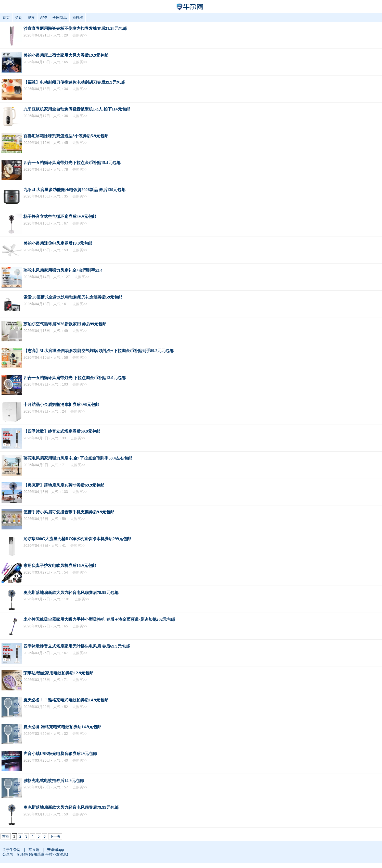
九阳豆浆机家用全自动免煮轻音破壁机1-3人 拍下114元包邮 (77, 109)
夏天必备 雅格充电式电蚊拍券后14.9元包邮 (62, 727)
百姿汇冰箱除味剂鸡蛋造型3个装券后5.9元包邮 (66, 136)
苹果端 (34, 850)
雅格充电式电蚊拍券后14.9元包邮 (54, 781)
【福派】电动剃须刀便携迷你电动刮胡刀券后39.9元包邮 (74, 82)
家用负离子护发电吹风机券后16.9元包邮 (60, 566)
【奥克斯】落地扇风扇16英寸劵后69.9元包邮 (64, 485)
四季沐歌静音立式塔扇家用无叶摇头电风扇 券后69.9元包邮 (77, 646)
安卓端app (55, 850)
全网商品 (60, 18)
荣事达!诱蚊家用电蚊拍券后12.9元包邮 (58, 673)
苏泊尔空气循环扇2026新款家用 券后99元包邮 (65, 324)
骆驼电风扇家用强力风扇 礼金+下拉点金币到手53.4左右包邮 (78, 458)
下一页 (55, 836)
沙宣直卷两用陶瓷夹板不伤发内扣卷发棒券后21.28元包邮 (75, 28)
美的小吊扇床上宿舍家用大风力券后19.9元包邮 (66, 55)
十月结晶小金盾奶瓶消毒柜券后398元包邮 (61, 405)
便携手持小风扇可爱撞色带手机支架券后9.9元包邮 (69, 512)
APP (44, 18)
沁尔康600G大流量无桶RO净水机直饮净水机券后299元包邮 (77, 539)
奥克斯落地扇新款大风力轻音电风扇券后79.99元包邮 (71, 807)
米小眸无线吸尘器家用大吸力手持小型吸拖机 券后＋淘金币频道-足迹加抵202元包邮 (99, 619)
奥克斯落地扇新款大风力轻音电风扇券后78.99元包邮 (71, 593)
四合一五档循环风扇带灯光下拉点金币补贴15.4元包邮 (72, 163)
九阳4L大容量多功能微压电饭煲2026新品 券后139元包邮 (74, 190)
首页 (6, 18)
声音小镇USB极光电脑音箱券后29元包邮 (60, 754)
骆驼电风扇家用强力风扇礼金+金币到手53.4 (63, 270)
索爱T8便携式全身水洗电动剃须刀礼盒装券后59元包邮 (73, 297)
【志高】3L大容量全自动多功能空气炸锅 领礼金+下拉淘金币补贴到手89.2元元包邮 (99, 351)
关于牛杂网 (11, 850)
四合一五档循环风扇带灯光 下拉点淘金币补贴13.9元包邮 (75, 378)
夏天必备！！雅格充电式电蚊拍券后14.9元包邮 (66, 700)
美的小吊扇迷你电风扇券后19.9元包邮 (58, 243)
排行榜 (78, 18)
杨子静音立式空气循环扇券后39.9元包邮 (60, 216)
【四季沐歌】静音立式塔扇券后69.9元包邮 (62, 431)
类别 (19, 18)
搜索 (31, 18)
